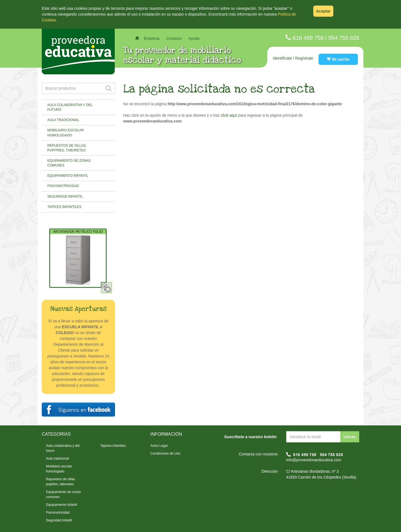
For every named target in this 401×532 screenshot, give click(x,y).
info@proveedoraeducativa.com (314, 460)
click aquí (229, 115)
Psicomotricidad (63, 186)
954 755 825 (344, 38)
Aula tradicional (63, 120)
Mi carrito (338, 59)
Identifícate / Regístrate (293, 58)
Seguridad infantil (65, 197)
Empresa (151, 38)
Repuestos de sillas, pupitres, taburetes (67, 148)
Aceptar (323, 11)
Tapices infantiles (64, 207)
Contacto (174, 38)
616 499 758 (308, 38)
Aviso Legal (159, 446)
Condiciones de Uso (165, 453)
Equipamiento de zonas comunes (69, 163)
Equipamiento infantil (68, 176)
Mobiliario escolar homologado (66, 133)
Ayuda (194, 38)
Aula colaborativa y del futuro (70, 107)
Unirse (349, 437)
